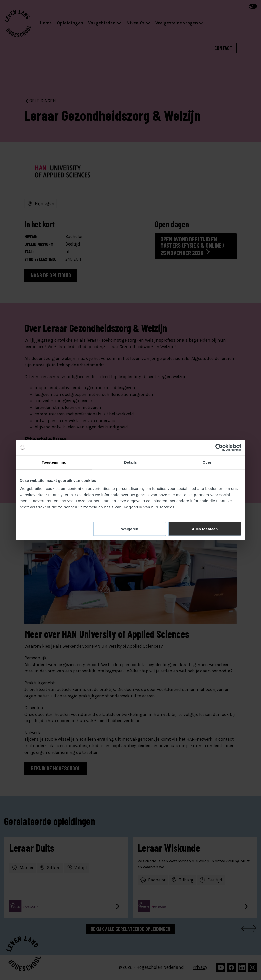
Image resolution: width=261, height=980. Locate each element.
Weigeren (130, 529)
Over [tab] (207, 462)
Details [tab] (130, 462)
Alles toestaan (205, 529)
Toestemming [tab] (54, 462)
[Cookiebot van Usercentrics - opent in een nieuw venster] (219, 448)
